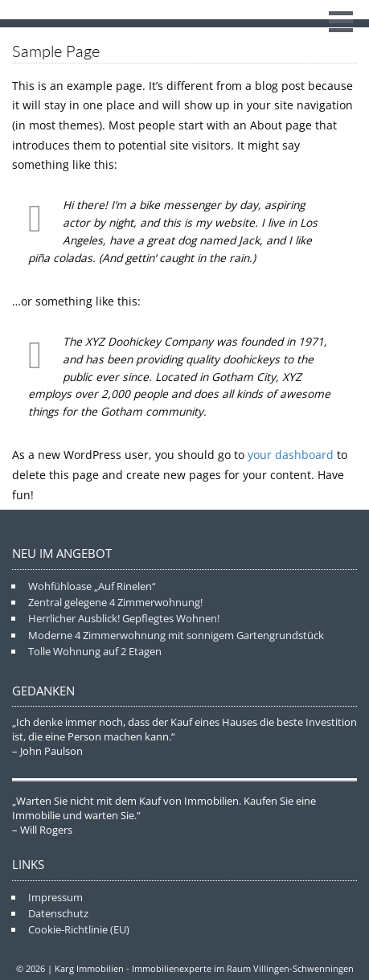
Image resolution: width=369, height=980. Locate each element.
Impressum (55, 897)
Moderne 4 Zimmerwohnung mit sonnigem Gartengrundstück (176, 635)
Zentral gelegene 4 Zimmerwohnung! (115, 602)
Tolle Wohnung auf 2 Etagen (95, 651)
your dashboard (291, 455)
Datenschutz (58, 913)
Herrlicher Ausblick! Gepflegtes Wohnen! (124, 618)
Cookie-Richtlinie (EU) (79, 929)
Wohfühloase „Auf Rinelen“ (92, 586)
